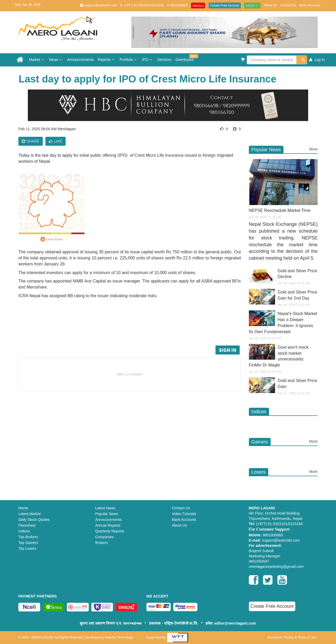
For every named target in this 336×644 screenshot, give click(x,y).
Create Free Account (225, 6)
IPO (148, 60)
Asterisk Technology (119, 637)
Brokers (102, 543)
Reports (107, 60)
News (56, 60)
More (313, 149)
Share (31, 141)
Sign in (228, 350)
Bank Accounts (310, 5)
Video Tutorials (184, 514)
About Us (270, 5)
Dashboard (186, 58)
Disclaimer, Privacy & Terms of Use (292, 637)
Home (23, 508)
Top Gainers (28, 543)
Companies (105, 537)
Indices (24, 531)
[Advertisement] (134, 330)
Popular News (107, 514)
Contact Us (288, 5)
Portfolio (129, 60)
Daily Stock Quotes (34, 520)
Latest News (105, 508)
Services (164, 60)
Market (37, 60)
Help (252, 5)
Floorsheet (27, 525)
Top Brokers (28, 537)
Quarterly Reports (110, 531)
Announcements (80, 60)
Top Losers (27, 548)
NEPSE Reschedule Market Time (280, 210)
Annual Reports (108, 525)
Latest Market (30, 514)
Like (56, 141)
